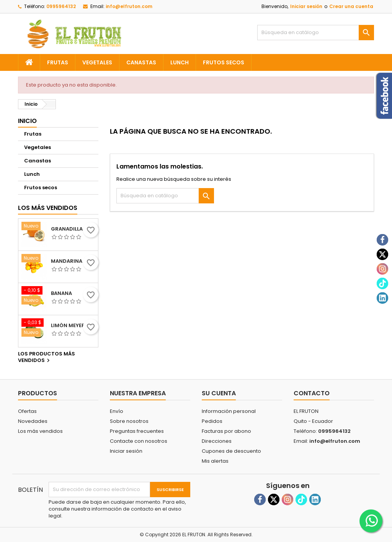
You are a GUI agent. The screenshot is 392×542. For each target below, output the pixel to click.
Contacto (312, 393)
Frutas (58, 62)
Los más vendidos (48, 208)
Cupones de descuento (231, 451)
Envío (117, 411)
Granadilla (67, 229)
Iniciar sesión (306, 6)
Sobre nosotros (129, 421)
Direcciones (217, 441)
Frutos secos (224, 62)
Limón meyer (68, 326)
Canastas (141, 62)
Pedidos (212, 421)
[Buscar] (316, 33)
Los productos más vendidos (47, 357)
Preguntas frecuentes (137, 431)
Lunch (180, 62)
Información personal (229, 411)
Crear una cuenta (351, 6)
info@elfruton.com (129, 6)
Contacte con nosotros (139, 441)
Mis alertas (215, 461)
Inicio (27, 121)
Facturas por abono (226, 431)
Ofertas (27, 411)
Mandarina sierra (73, 261)
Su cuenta (219, 393)
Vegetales (97, 62)
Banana (61, 293)
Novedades (33, 421)
